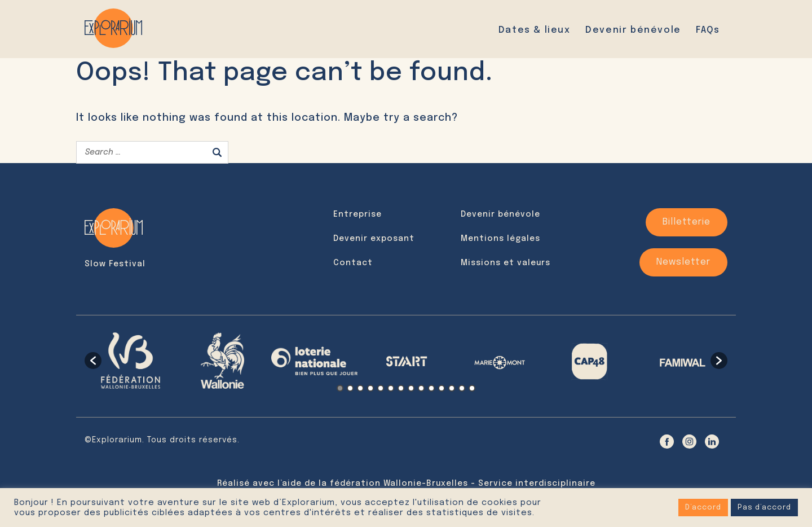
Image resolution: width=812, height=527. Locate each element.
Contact (353, 263)
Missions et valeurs (506, 263)
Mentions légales (500, 239)
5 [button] (381, 388)
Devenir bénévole (633, 30)
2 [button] (350, 388)
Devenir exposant (374, 239)
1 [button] (340, 388)
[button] (93, 361)
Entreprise (358, 214)
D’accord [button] (703, 508)
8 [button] (411, 388)
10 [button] (431, 388)
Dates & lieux (535, 30)
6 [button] (391, 388)
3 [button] (360, 388)
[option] (131, 361)
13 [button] (462, 388)
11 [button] (442, 388)
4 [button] (370, 388)
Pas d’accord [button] (764, 508)
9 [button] (421, 388)
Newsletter (683, 262)
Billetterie (687, 222)
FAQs (708, 30)
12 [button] (452, 388)
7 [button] (401, 388)
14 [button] (472, 388)
